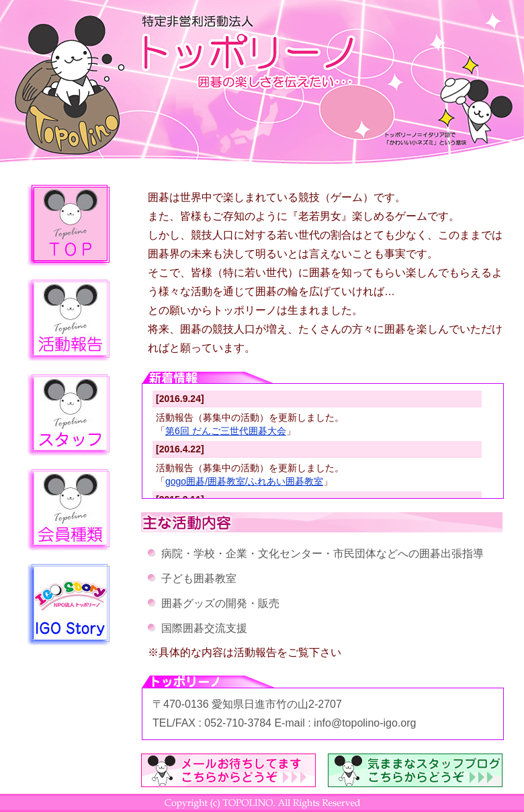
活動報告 (69, 320)
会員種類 (69, 510)
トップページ (69, 226)
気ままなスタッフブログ (415, 770)
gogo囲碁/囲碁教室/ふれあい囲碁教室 (244, 481)
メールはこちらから (228, 770)
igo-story (69, 605)
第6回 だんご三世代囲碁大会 (226, 431)
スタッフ (69, 415)
